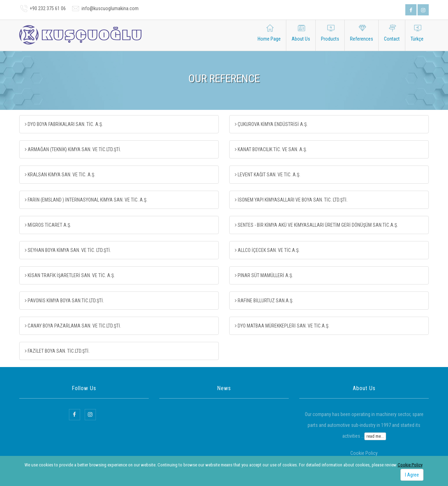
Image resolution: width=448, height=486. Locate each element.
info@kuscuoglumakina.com (110, 8)
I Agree (412, 475)
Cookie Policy (410, 465)
